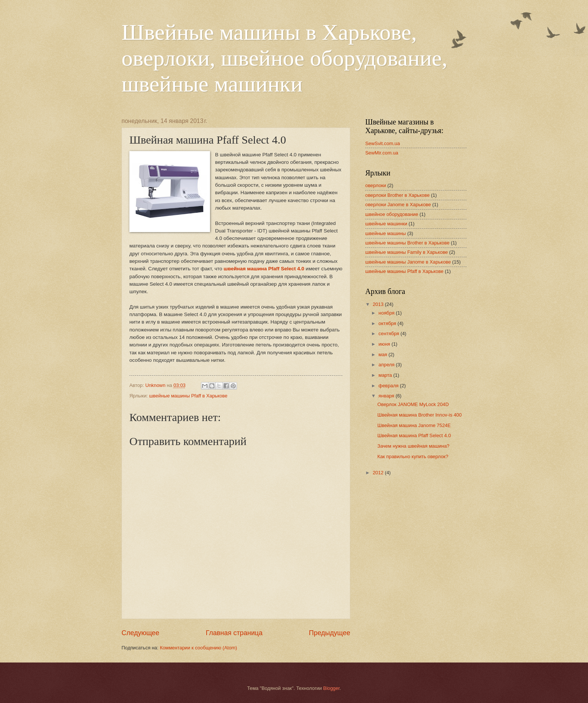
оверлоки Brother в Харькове (397, 195)
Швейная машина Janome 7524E (414, 425)
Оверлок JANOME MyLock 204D (413, 404)
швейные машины (385, 233)
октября (388, 323)
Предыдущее (330, 633)
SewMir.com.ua (382, 153)
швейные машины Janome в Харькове (408, 262)
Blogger (331, 688)
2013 (379, 304)
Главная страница (234, 633)
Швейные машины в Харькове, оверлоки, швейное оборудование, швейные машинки (284, 58)
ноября (387, 313)
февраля (389, 386)
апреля (387, 365)
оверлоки (376, 185)
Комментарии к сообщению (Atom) (198, 648)
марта (386, 375)
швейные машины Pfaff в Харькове (188, 396)
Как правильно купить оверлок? (413, 456)
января (387, 396)
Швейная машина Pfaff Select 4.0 (414, 435)
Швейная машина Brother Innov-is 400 (419, 415)
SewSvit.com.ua (382, 143)
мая (383, 354)
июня (385, 344)
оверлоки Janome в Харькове (398, 205)
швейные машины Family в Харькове (406, 252)
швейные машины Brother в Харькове (407, 243)
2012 (379, 473)
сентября (389, 334)
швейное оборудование (392, 214)
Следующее (140, 633)
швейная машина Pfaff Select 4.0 (264, 269)
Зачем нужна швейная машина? (413, 446)
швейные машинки (386, 224)
